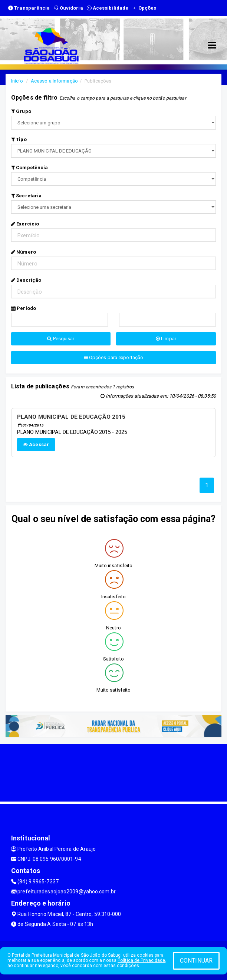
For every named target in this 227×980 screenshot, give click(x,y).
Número (24, 252)
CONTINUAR (196, 961)
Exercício (25, 224)
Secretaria (26, 196)
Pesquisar (61, 339)
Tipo (19, 139)
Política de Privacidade (141, 960)
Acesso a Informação (54, 81)
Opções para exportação (113, 357)
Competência (29, 168)
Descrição (26, 280)
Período (24, 308)
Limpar (166, 339)
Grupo (21, 111)
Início (17, 81)
